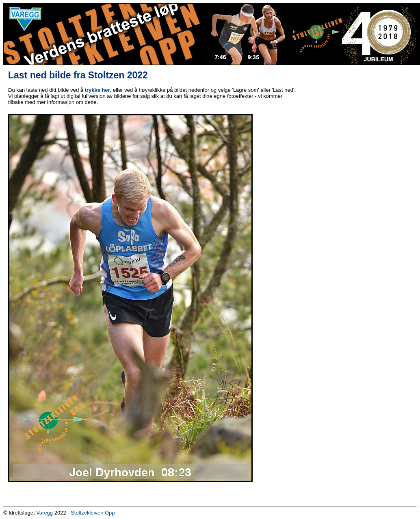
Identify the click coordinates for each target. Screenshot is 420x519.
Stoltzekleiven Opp (93, 513)
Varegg (44, 513)
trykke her (97, 90)
